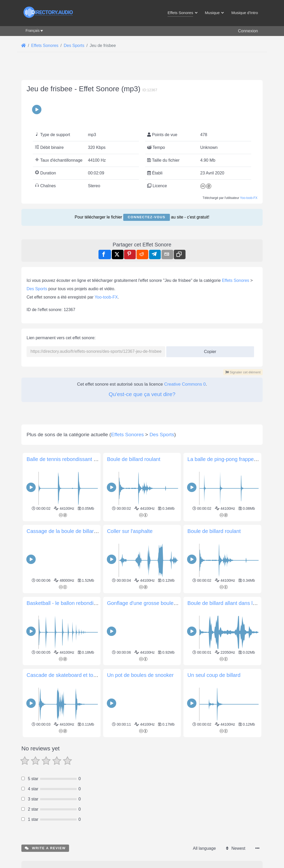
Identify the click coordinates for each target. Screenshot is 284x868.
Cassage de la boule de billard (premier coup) (79, 531)
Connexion (248, 31)
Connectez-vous (146, 217)
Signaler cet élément (243, 372)
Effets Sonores (236, 280)
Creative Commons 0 (185, 384)
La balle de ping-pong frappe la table (230, 459)
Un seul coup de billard (214, 675)
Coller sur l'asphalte (130, 531)
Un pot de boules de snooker (140, 675)
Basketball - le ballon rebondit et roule (70, 603)
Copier (208, 350)
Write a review (45, 848)
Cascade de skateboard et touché (66, 675)
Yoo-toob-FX (249, 198)
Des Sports (37, 289)
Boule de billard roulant (134, 459)
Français (33, 31)
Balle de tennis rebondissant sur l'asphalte (75, 459)
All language (204, 848)
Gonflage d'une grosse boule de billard (152, 603)
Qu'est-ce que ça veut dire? (142, 394)
